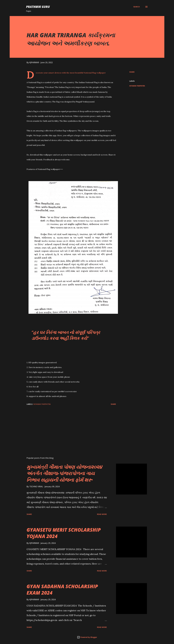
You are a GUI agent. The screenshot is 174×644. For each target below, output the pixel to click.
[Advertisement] (67, 427)
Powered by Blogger (87, 637)
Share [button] (132, 72)
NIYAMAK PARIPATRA (137, 86)
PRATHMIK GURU (38, 7)
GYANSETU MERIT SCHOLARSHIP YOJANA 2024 (64, 533)
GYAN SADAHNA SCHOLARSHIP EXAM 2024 (62, 589)
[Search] (136, 7)
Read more (102, 514)
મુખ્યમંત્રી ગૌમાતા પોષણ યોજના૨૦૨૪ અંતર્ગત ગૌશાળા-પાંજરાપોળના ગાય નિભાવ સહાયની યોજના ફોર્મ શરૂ (64, 473)
